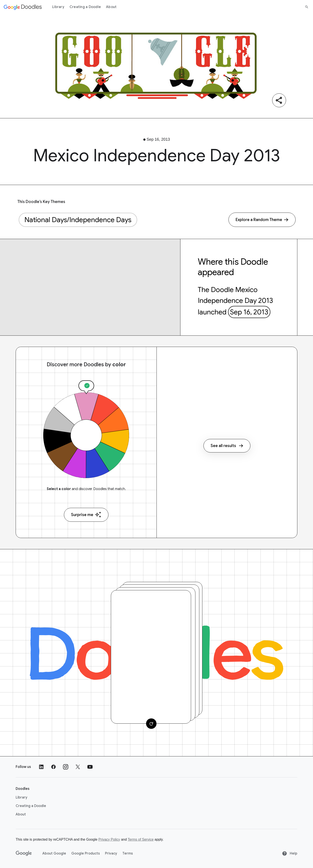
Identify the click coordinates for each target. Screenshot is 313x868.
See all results (227, 446)
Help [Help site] (290, 853)
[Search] (307, 7)
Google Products (86, 853)
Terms (128, 853)
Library (58, 7)
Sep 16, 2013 (249, 312)
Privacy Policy (109, 839)
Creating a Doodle (85, 7)
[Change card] (151, 724)
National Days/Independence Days (78, 220)
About (111, 7)
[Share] (279, 100)
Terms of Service (141, 839)
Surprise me (86, 515)
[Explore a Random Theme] (262, 220)
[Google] (24, 853)
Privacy (111, 853)
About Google (54, 853)
